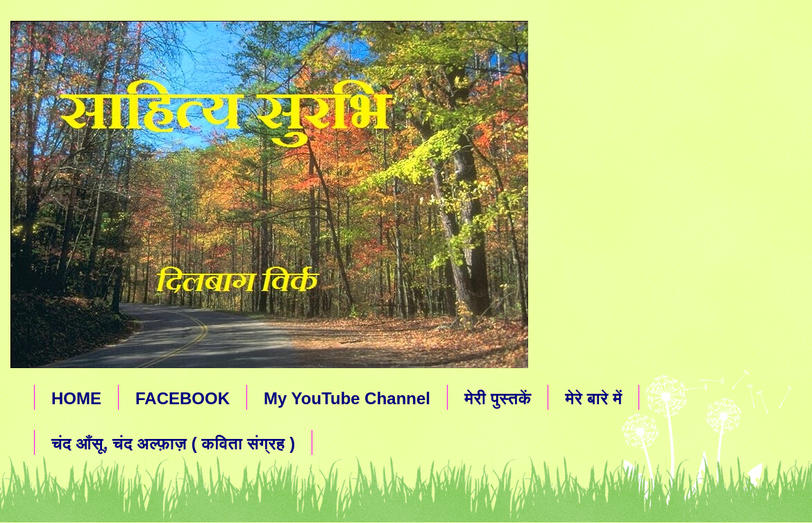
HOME (76, 398)
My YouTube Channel (347, 398)
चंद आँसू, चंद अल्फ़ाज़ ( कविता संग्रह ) (173, 443)
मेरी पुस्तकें (498, 398)
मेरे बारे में (593, 398)
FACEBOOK (183, 398)
